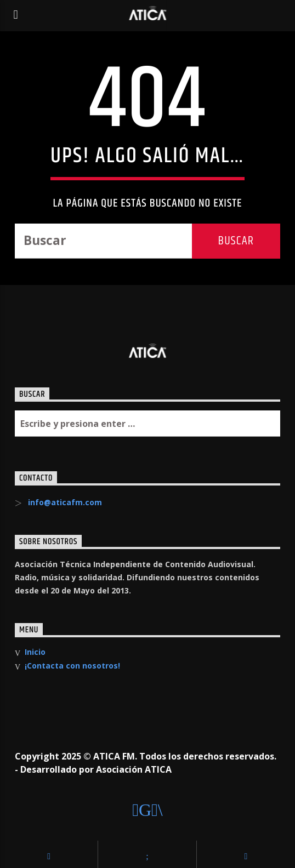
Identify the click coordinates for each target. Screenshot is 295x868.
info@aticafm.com (65, 502)
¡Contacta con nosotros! (72, 666)
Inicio (35, 652)
